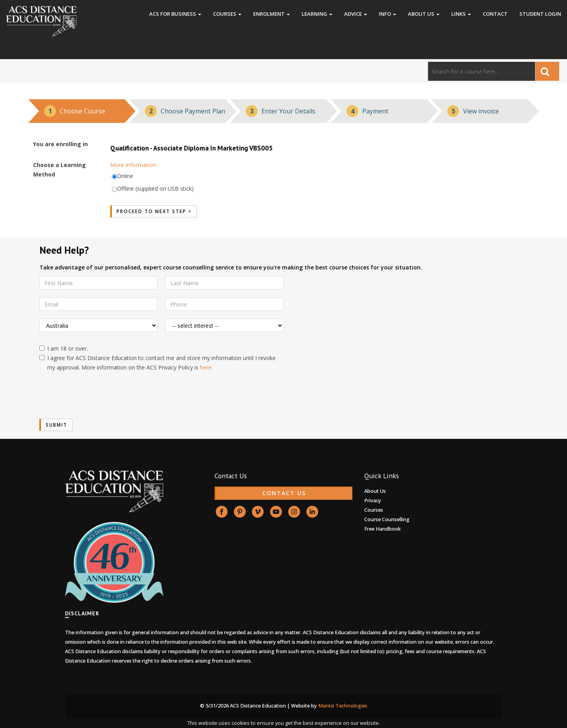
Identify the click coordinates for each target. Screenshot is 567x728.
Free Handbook (383, 529)
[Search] (482, 71)
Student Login (540, 14)
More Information (133, 165)
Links (461, 14)
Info (387, 14)
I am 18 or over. (64, 348)
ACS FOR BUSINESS (175, 14)
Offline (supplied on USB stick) (155, 188)
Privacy (373, 500)
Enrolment (271, 14)
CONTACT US (284, 493)
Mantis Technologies (343, 706)
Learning (317, 14)
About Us (424, 14)
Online (125, 176)
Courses (227, 14)
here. (206, 367)
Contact (495, 14)
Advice (356, 14)
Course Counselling (387, 519)
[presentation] (99, 396)
